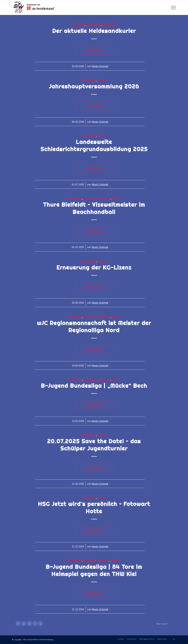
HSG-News (109, 25)
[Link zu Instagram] (174, 639)
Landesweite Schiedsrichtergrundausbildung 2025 (94, 146)
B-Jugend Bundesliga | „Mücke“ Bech (94, 386)
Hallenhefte (93, 25)
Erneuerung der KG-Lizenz (94, 268)
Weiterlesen (94, 50)
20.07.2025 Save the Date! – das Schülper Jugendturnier (94, 445)
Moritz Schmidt (100, 66)
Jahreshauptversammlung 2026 (94, 86)
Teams (102, 80)
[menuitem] (172, 7)
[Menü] (172, 7)
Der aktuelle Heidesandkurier (94, 31)
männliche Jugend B (97, 198)
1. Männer (78, 25)
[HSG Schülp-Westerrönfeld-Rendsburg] (34, 7)
